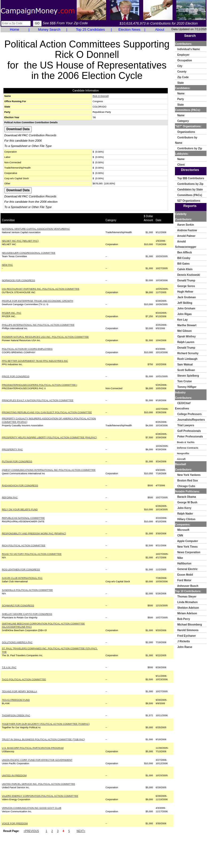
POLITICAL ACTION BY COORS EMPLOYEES (27, 349)
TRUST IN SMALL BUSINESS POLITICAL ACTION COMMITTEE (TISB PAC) (43, 739)
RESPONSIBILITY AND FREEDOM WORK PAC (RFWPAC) (34, 533)
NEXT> (81, 831)
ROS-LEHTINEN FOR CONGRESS (21, 570)
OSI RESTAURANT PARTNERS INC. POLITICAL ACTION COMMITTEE (41, 289)
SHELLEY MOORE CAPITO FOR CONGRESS (27, 614)
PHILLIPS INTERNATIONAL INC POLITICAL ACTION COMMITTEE (38, 325)
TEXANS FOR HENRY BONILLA (19, 691)
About (160, 29)
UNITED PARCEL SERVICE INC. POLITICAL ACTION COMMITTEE (38, 784)
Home (15, 29)
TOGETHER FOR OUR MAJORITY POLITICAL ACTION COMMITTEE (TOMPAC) (46, 724)
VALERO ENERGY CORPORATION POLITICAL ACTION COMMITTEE (40, 796)
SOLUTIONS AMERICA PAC (17, 642)
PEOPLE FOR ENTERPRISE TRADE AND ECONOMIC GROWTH (38, 301)
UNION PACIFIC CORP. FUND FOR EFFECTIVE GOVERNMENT (37, 760)
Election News (129, 29)
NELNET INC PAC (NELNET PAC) (20, 241)
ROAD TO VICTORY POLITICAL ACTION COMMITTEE (32, 554)
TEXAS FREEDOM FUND (16, 700)
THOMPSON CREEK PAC (16, 715)
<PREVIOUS (31, 831)
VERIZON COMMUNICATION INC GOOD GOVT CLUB (32, 808)
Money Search (49, 29)
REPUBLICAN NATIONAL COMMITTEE (23, 518)
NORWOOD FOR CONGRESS (18, 280)
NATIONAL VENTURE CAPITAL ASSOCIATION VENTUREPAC (36, 229)
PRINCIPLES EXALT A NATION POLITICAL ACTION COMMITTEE (38, 400)
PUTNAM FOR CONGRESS (17, 461)
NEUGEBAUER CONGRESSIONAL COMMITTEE (29, 253)
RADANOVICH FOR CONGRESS (20, 485)
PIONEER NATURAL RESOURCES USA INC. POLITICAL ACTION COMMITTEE (45, 337)
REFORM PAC (10, 497)
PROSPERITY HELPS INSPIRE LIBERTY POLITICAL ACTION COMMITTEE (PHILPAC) (49, 437)
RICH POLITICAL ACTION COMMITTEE (24, 546)
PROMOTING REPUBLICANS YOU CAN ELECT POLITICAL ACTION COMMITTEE (47, 412)
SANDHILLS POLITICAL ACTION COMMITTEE (27, 590)
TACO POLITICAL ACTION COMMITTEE (24, 679)
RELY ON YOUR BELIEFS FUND (20, 509)
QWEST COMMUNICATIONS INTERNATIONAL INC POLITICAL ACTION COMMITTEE (49, 470)
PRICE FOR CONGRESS (16, 376)
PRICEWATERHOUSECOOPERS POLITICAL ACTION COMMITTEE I (40, 385)
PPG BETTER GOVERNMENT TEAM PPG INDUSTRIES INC (35, 361)
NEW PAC (7, 265)
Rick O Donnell (101, 96)
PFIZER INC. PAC (12, 313)
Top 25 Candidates (90, 29)
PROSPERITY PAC (12, 449)
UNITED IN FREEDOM (14, 775)
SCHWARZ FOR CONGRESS (18, 606)
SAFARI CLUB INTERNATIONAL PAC (22, 578)
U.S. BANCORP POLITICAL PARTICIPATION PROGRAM (33, 748)
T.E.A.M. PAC (9, 667)
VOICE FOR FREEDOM (15, 823)
